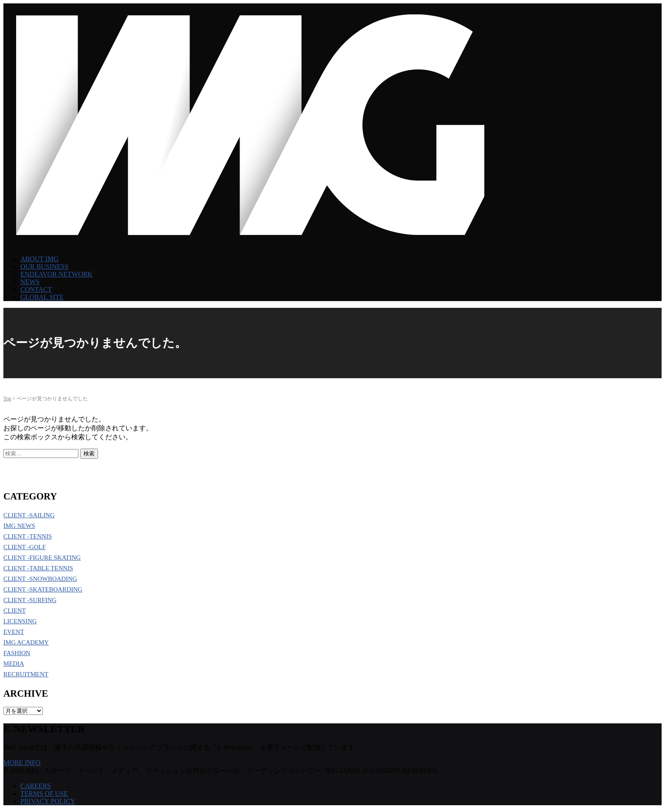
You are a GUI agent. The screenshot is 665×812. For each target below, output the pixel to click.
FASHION (17, 653)
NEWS (30, 282)
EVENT (14, 632)
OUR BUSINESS (44, 266)
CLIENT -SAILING (29, 515)
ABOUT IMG (39, 259)
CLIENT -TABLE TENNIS (38, 568)
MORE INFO (22, 763)
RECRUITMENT (26, 674)
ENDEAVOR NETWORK (56, 274)
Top (7, 399)
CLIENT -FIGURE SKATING (42, 558)
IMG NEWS (19, 526)
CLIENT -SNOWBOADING (40, 579)
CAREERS (36, 786)
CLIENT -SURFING (30, 600)
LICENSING (20, 621)
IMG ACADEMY (26, 642)
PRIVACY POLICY (48, 801)
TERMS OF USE (44, 794)
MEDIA (14, 664)
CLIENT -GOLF (25, 547)
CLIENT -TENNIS (28, 536)
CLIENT (15, 611)
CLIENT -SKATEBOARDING (43, 589)
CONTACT (36, 289)
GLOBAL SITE (42, 297)
